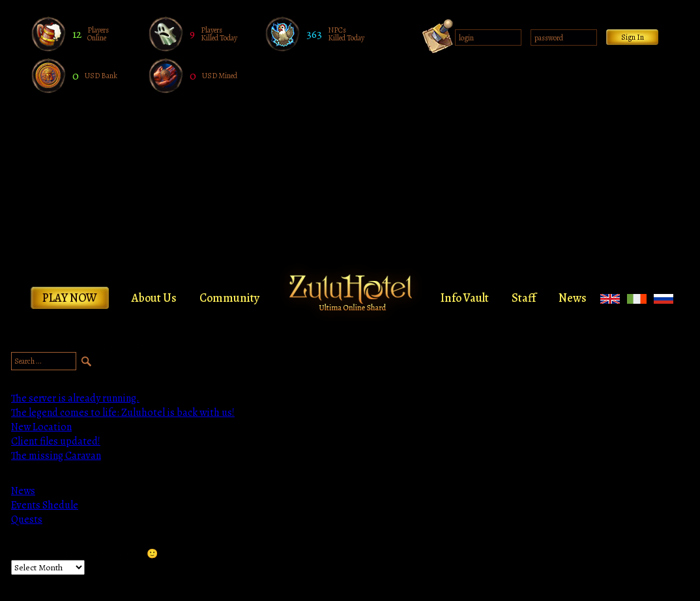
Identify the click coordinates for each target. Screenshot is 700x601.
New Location (41, 427)
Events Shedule (45, 505)
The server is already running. (75, 398)
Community (229, 298)
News (573, 298)
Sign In (633, 37)
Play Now (70, 298)
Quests (27, 520)
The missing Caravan (56, 456)
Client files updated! (56, 441)
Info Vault (465, 298)
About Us (154, 298)
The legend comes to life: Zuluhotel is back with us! (123, 413)
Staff (524, 298)
